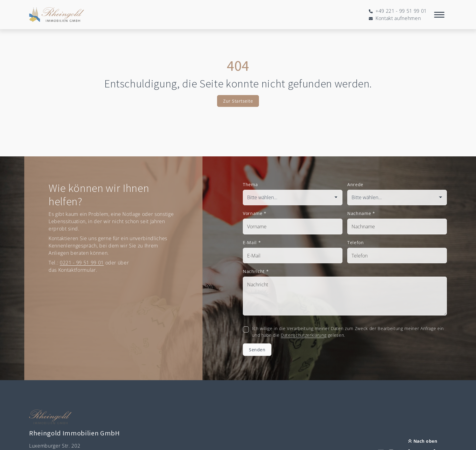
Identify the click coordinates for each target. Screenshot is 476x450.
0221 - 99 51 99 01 (82, 263)
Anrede (355, 184)
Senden (257, 350)
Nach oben (423, 441)
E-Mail (252, 242)
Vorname (255, 213)
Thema (250, 184)
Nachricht (256, 271)
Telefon (356, 242)
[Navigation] (439, 15)
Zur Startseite (238, 101)
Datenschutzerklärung (304, 335)
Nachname (361, 213)
